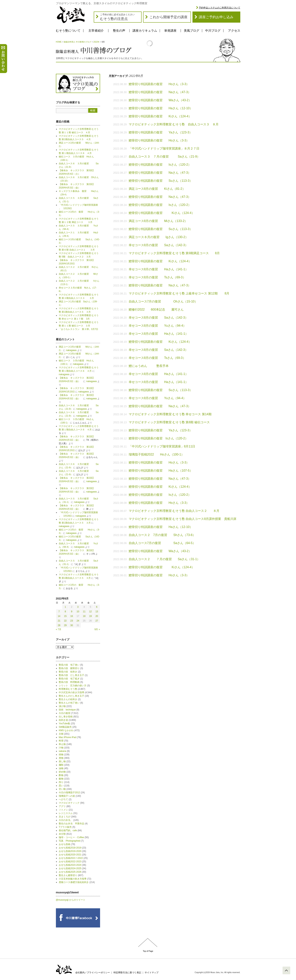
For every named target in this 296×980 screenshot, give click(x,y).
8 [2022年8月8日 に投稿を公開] (65, 612)
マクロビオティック (69, 803)
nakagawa (71, 350)
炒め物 (62, 772)
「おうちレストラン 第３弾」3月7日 (78, 329)
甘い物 (62, 789)
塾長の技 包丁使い (69, 665)
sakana (63, 751)
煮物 (61, 758)
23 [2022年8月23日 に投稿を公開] (72, 621)
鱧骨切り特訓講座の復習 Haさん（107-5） (161, 471)
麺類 (61, 765)
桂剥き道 (63, 720)
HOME (59, 42)
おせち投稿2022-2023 (70, 862)
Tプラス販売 (65, 827)
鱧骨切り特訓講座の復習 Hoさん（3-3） (159, 84)
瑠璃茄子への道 (67, 796)
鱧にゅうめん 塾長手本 (149, 366)
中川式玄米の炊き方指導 (71, 692)
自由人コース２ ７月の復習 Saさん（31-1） (164, 559)
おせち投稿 (65, 844)
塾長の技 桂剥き (68, 672)
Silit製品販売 (65, 727)
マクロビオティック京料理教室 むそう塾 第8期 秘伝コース (169, 422)
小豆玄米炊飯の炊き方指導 (73, 879)
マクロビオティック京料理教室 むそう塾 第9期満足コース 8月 (174, 253)
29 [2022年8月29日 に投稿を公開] (65, 625)
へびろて (63, 799)
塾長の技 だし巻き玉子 (71, 675)
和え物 (62, 744)
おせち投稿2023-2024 (70, 865)
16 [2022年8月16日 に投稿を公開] (72, 616)
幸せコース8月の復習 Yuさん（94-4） (158, 326)
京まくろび (65, 817)
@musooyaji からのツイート (71, 900)
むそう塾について (68, 31)
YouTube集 (64, 723)
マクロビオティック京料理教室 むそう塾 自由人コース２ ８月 (174, 511)
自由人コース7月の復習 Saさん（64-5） (162, 543)
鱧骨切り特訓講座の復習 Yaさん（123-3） (160, 132)
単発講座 (170, 31)
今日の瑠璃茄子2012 (69, 793)
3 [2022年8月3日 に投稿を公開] (78, 607)
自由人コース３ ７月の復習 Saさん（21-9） (166, 157)
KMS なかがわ (66, 730)
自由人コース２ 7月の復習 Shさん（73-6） (162, 535)
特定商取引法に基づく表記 (127, 973)
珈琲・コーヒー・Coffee (71, 837)
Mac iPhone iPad (68, 737)
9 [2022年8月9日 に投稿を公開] (72, 612)
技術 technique (67, 710)
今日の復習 (65, 713)
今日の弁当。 (66, 820)
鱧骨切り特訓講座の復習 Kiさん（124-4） (160, 116)
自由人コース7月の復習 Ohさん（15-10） (163, 301)
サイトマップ (152, 973)
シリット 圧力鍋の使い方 (73, 686)
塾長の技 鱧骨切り (69, 668)
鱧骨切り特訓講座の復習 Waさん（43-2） (160, 100)
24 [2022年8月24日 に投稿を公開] (78, 621)
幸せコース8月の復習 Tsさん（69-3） (157, 277)
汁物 (61, 748)
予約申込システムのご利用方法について (220, 8)
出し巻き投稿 (66, 717)
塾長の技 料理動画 (69, 682)
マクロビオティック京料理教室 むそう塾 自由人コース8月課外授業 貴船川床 (183, 519)
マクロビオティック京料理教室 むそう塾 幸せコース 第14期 (170, 414)
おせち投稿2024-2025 (70, 868)
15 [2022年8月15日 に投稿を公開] (65, 616)
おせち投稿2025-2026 (70, 872)
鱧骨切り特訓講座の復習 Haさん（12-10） (161, 108)
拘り (61, 782)
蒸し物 (62, 761)
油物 (61, 768)
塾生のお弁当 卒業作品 (71, 824)
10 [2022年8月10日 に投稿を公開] (78, 612)
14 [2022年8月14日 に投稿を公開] (59, 616)
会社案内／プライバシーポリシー (93, 973)
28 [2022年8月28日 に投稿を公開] (59, 625)
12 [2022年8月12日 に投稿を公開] (90, 612)
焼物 (61, 755)
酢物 (61, 775)
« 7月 (59, 629)
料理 (61, 741)
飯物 (61, 779)
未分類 (62, 834)
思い (61, 786)
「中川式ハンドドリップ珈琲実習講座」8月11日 (162, 446)
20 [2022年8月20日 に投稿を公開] (97, 616)
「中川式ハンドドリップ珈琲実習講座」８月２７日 (164, 148)
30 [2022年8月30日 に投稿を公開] (72, 625)
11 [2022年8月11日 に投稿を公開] (84, 612)
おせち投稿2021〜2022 (71, 858)
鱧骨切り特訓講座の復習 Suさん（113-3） (161, 181)
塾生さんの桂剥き (68, 699)
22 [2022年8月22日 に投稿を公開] (65, 621)
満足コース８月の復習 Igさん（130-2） (158, 237)
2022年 (96, 42)
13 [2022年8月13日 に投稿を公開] (97, 612)
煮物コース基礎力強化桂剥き (74, 882)
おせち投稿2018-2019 (70, 848)
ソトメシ (63, 810)
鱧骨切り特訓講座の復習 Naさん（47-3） (160, 92)
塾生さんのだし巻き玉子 (71, 696)
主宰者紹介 (96, 31)
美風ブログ (192, 31)
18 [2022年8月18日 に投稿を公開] (84, 616)
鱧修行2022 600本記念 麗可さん (156, 310)
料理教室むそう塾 (68, 689)
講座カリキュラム (145, 31)
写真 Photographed (69, 841)
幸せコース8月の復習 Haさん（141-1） (158, 269)
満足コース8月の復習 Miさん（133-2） (158, 221)
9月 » (97, 629)
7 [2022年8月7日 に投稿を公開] (59, 612)
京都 (61, 734)
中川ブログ (213, 31)
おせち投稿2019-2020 (70, 851)
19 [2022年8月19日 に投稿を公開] (90, 616)
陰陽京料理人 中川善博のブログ (78, 42)
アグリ (62, 806)
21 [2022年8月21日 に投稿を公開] (59, 621)
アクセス (234, 31)
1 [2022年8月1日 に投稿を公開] (65, 607)
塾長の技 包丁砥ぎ (69, 679)
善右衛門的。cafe (68, 830)
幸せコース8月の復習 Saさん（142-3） (158, 245)
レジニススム (66, 813)
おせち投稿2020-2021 (70, 855)
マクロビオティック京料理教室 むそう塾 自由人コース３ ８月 (174, 124)
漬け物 (62, 706)
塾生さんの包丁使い (69, 703)
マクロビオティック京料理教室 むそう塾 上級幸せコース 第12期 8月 (179, 293)
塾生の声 (119, 31)
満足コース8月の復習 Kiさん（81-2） (157, 189)
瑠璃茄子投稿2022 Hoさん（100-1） (156, 454)
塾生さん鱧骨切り (68, 875)
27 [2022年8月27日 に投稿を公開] (97, 621)
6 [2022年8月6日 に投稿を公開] (97, 607)
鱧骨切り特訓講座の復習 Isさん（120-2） (160, 165)
